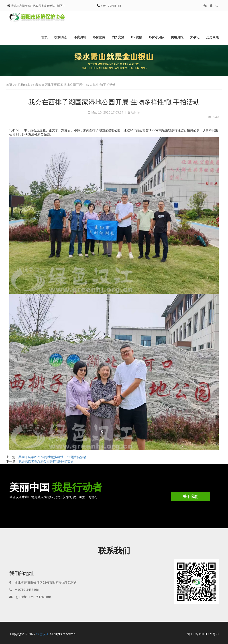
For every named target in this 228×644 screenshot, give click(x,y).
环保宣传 (99, 37)
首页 (45, 37)
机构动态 (61, 37)
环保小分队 (157, 37)
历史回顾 (212, 37)
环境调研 (80, 37)
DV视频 (136, 37)
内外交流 (118, 37)
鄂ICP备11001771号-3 (203, 634)
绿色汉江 (43, 634)
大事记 (195, 37)
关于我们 (191, 496)
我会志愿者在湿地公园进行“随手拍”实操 (46, 461)
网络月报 (177, 37)
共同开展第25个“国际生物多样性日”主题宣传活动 (52, 457)
